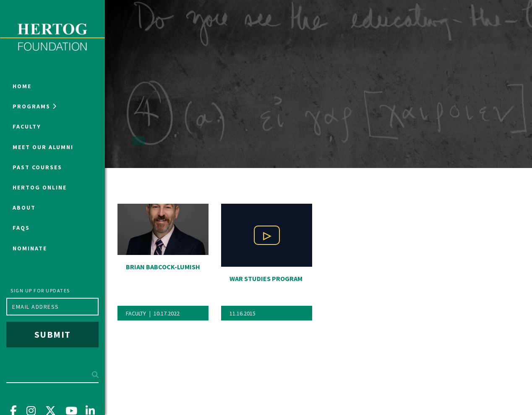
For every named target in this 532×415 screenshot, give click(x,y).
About (24, 207)
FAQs (21, 228)
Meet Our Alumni (43, 147)
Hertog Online (40, 187)
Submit (53, 334)
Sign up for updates (40, 290)
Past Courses (37, 167)
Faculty (27, 126)
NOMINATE (30, 248)
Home (22, 86)
